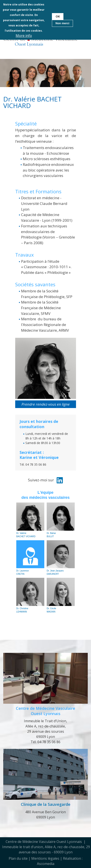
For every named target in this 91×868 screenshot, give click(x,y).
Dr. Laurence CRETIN (30, 558)
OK (58, 16)
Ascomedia (46, 864)
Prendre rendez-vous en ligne (46, 404)
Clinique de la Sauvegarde (46, 804)
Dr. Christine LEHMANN (30, 595)
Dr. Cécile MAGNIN (61, 595)
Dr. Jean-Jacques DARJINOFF (61, 558)
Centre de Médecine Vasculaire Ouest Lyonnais (45, 711)
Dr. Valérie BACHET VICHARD (30, 520)
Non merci (63, 23)
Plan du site (18, 858)
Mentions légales (45, 858)
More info (24, 36)
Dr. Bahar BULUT (61, 520)
